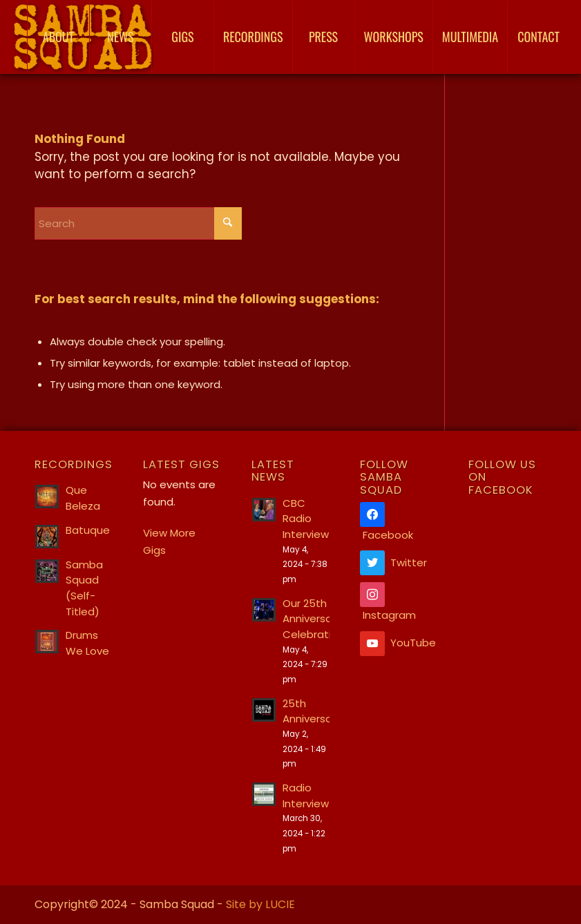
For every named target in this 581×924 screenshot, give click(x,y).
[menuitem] (58, 37)
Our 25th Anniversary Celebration (313, 619)
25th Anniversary (312, 711)
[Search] (138, 223)
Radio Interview (306, 796)
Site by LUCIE (260, 904)
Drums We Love (87, 643)
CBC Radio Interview (306, 519)
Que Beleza (83, 498)
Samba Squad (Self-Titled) (84, 588)
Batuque (88, 530)
